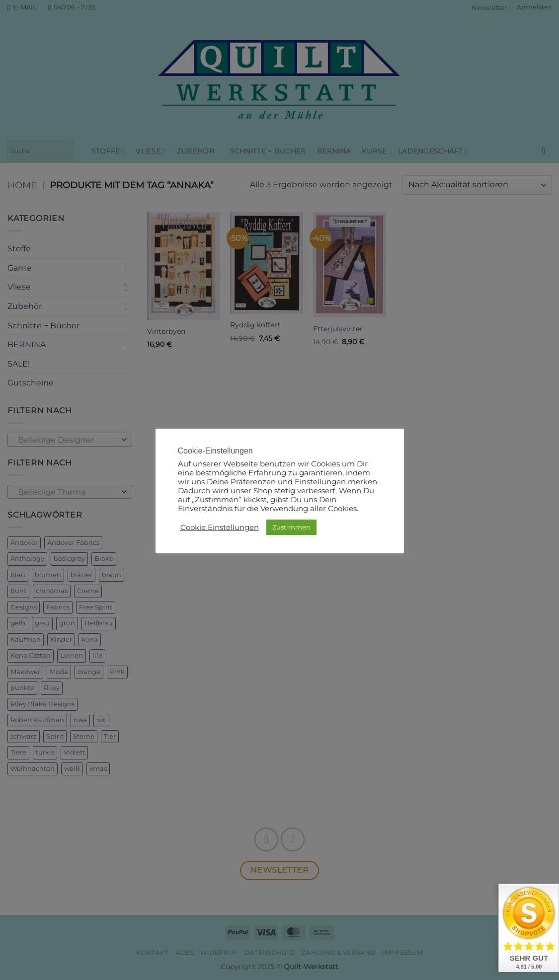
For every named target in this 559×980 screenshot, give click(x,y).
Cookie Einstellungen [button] (220, 528)
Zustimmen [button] (291, 527)
